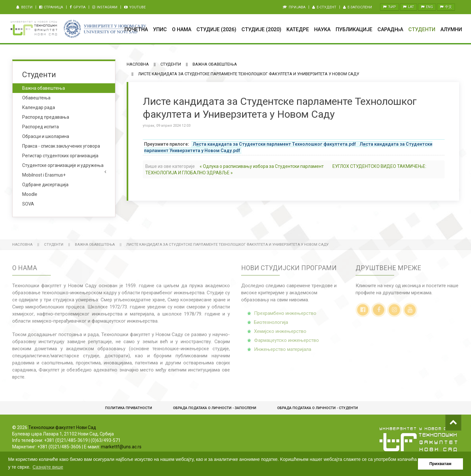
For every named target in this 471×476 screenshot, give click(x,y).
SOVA (28, 204)
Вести (24, 7)
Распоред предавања (46, 117)
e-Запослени (358, 7)
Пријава (294, 7)
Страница (51, 7)
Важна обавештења (215, 64)
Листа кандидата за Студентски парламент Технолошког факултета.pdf (274, 144)
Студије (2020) (261, 29)
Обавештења (36, 98)
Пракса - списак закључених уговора (61, 146)
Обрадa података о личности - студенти (317, 408)
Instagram (105, 7)
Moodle (30, 194)
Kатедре (298, 29)
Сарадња (390, 29)
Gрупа (78, 7)
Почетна (136, 29)
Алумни (451, 29)
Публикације (354, 29)
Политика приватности (129, 408)
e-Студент (324, 7)
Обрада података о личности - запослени (215, 408)
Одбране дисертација (45, 185)
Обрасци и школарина (46, 136)
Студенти (422, 29)
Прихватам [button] (441, 464)
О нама (182, 29)
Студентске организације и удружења (63, 165)
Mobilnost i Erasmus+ (44, 175)
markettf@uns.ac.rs (121, 447)
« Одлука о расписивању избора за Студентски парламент (262, 166)
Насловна (138, 64)
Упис (160, 29)
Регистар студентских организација (60, 156)
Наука (322, 29)
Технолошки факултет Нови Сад (62, 427)
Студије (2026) (216, 29)
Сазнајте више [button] (48, 467)
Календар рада (39, 107)
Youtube (135, 7)
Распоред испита (41, 127)
